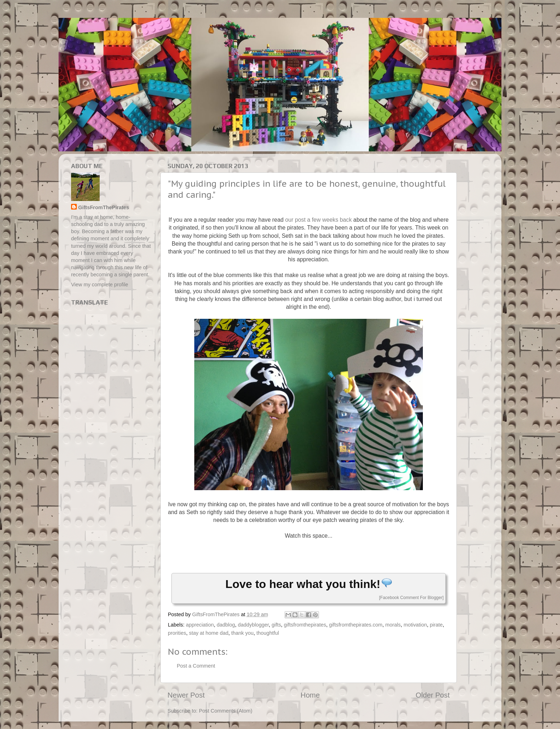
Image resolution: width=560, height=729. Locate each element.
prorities (177, 633)
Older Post (433, 695)
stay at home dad (209, 633)
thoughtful (268, 633)
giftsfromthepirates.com (356, 625)
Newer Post (186, 695)
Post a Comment (196, 666)
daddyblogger (253, 625)
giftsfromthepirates (305, 625)
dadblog (226, 625)
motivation (415, 625)
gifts (276, 625)
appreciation (200, 625)
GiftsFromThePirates (104, 207)
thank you (242, 633)
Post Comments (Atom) (226, 711)
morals (393, 625)
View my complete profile (100, 285)
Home (310, 695)
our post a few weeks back (318, 220)
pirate (436, 625)
